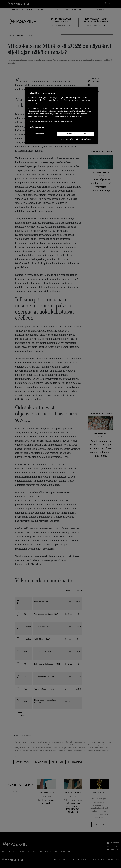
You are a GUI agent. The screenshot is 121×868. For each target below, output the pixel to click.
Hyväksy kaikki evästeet (76, 134)
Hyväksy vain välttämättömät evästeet (75, 139)
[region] (61, 115)
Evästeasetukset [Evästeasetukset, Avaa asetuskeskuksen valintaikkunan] (37, 134)
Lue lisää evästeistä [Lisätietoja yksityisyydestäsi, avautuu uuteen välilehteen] (36, 127)
